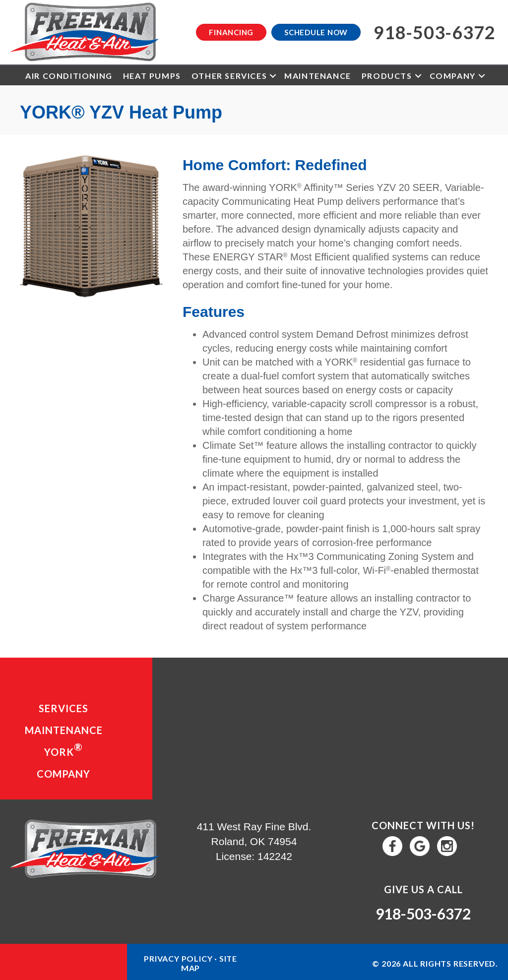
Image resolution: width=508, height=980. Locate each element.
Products (387, 76)
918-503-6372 (423, 914)
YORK (63, 749)
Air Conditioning (69, 76)
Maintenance (318, 76)
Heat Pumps (152, 76)
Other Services (229, 76)
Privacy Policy (178, 958)
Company (453, 76)
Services (63, 708)
